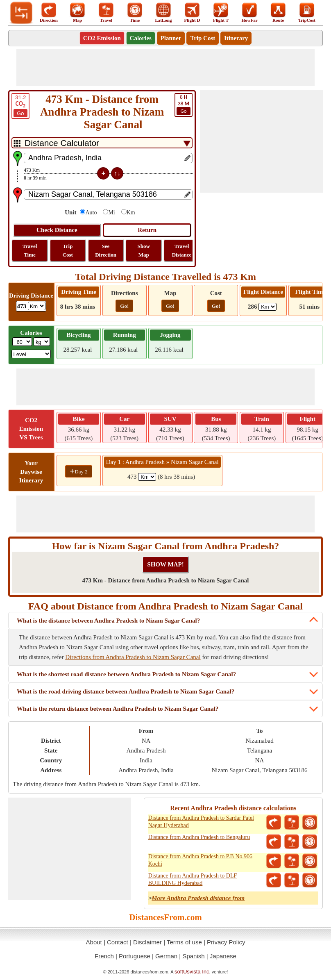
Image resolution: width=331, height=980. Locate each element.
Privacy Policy (226, 942)
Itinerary (236, 38)
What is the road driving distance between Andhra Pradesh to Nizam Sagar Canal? (126, 691)
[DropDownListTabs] (102, 143)
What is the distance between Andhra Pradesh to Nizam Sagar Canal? (108, 621)
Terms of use (184, 942)
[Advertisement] (165, 68)
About (94, 942)
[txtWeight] (22, 342)
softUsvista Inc (192, 972)
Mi (111, 213)
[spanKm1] (147, 477)
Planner (171, 38)
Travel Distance (182, 250)
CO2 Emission (102, 38)
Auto (91, 213)
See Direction (106, 250)
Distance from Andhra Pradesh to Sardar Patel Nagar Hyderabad (201, 822)
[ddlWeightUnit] (42, 342)
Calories (141, 38)
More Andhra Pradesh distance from (198, 898)
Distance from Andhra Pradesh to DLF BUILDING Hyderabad (193, 879)
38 (184, 105)
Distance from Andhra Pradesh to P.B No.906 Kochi (200, 860)
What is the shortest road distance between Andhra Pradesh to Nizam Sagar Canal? (126, 674)
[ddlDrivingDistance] (37, 306)
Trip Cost (203, 38)
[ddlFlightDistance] (268, 307)
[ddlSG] (31, 354)
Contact (118, 942)
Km (131, 213)
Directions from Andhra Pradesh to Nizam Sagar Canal (133, 657)
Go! (124, 306)
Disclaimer (147, 942)
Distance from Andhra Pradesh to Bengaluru (199, 837)
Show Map (144, 250)
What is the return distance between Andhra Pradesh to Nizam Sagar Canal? (118, 709)
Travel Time (30, 250)
